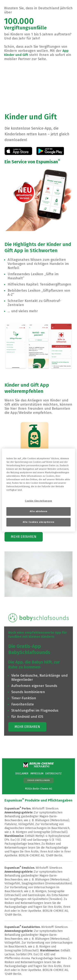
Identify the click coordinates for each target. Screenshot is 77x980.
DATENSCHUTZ (53, 774)
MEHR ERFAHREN (24, 537)
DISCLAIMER (22, 774)
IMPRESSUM (37, 774)
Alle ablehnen (38, 511)
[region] (38, 490)
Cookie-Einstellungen (39, 780)
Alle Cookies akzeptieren (39, 522)
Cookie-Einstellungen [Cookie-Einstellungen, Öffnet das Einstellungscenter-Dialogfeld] (38, 501)
